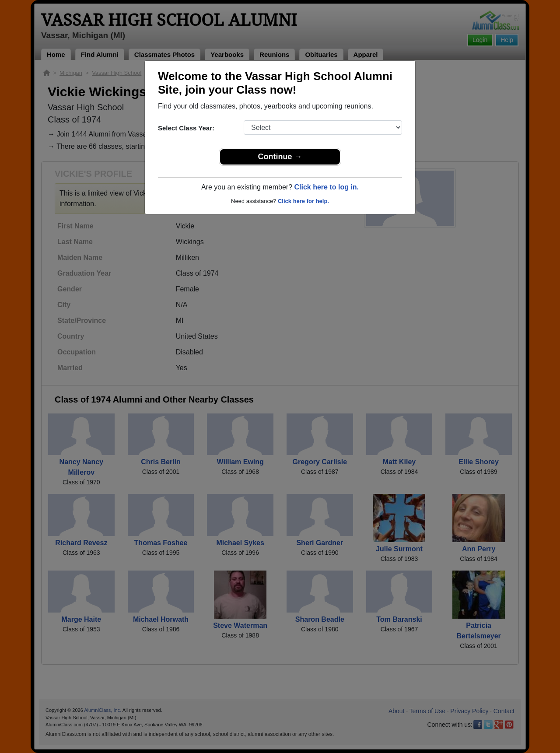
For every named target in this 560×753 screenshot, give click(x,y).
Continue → (280, 157)
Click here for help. (303, 201)
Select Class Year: (186, 128)
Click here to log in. (326, 187)
